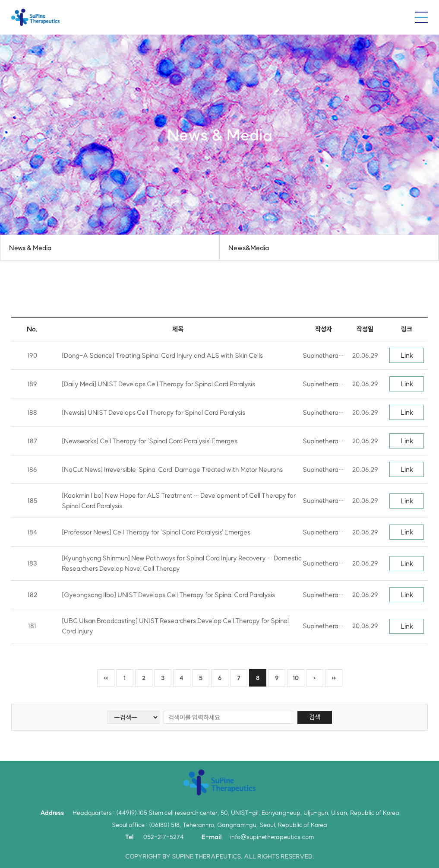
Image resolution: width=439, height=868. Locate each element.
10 (296, 678)
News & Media (30, 248)
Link (407, 355)
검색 (315, 717)
